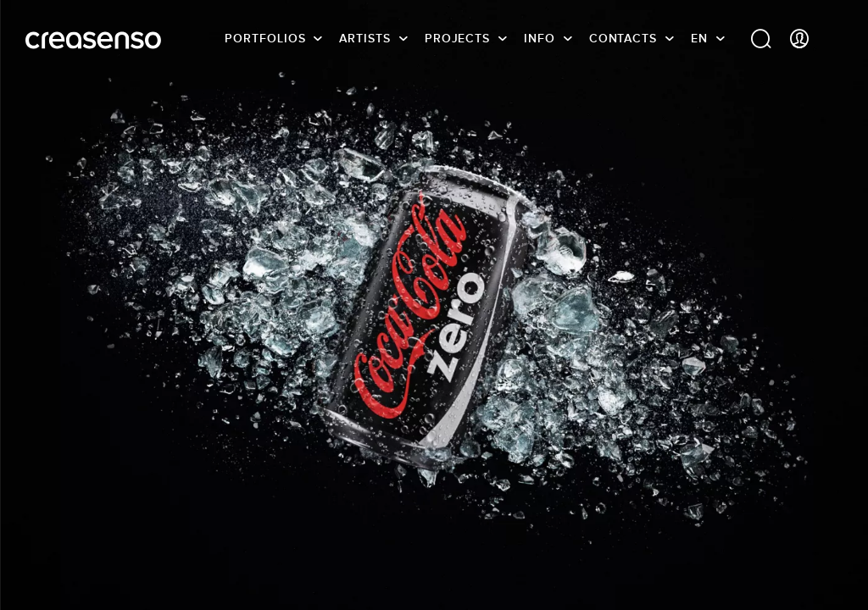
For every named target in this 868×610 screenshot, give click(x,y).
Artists (364, 38)
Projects (457, 38)
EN (699, 38)
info (540, 38)
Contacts (623, 38)
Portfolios (265, 38)
